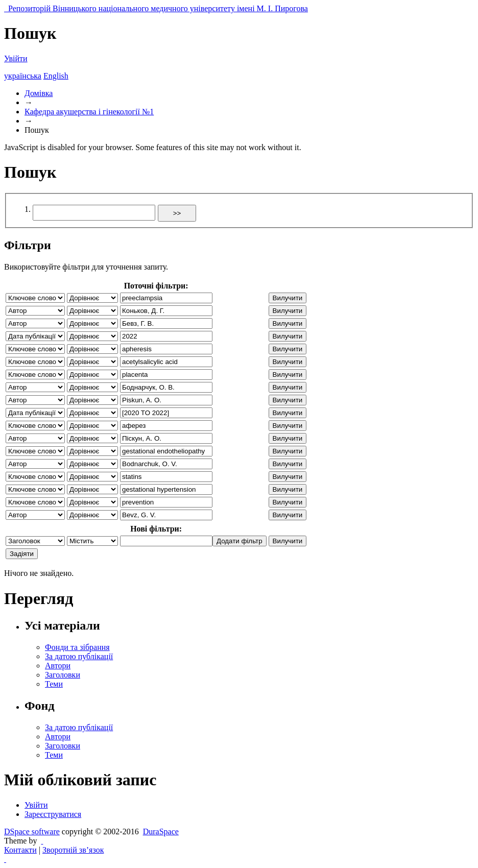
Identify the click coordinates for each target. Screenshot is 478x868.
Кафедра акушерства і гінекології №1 (89, 112)
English (56, 76)
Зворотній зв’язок (73, 850)
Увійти (16, 58)
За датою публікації (79, 656)
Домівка (39, 93)
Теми (54, 684)
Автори (58, 666)
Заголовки (63, 675)
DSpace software (32, 831)
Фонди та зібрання (77, 647)
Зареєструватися (53, 814)
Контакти (20, 850)
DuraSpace (161, 831)
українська (23, 76)
